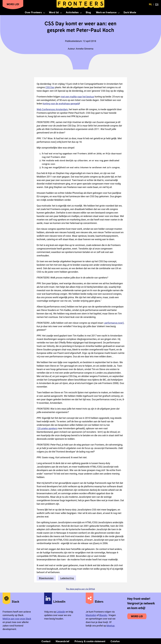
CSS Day (50, 87)
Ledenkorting (67, 578)
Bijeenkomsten (46, 578)
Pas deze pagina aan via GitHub (81, 589)
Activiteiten (72, 12)
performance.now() (114, 323)
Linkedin (61, 612)
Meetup (111, 626)
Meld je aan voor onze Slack (17, 619)
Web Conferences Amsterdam (52, 109)
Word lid (54, 12)
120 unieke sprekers (47, 428)
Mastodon (91, 615)
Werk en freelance (106, 12)
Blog (88, 12)
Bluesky (103, 615)
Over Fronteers (33, 12)
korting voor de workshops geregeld (61, 104)
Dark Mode (130, 12)
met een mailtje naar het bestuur (78, 97)
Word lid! (13, 4)
